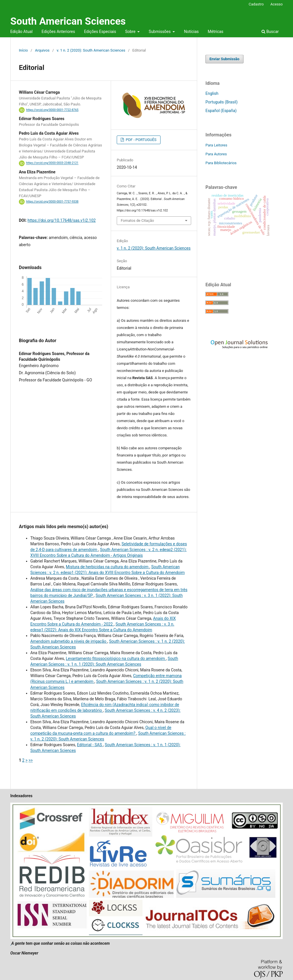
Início (23, 50)
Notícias (191, 32)
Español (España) (221, 111)
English (212, 93)
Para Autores (216, 154)
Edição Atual (21, 32)
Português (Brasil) (221, 102)
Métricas (216, 32)
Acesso (277, 4)
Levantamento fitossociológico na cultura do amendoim (116, 658)
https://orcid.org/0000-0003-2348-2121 (52, 163)
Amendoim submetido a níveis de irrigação (69, 641)
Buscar (270, 32)
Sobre (131, 32)
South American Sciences (68, 21)
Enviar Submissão (224, 59)
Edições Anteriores (58, 32)
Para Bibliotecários (221, 163)
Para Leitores (216, 145)
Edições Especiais (100, 32)
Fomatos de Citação (137, 220)
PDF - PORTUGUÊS (141, 140)
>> (31, 760)
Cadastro (256, 4)
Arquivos (42, 50)
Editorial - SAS (90, 745)
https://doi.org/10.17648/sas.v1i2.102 (62, 220)
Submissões (160, 32)
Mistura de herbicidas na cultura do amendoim (108, 567)
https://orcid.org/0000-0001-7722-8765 (52, 110)
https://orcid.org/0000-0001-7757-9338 (52, 202)
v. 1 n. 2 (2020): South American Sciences (91, 50)
